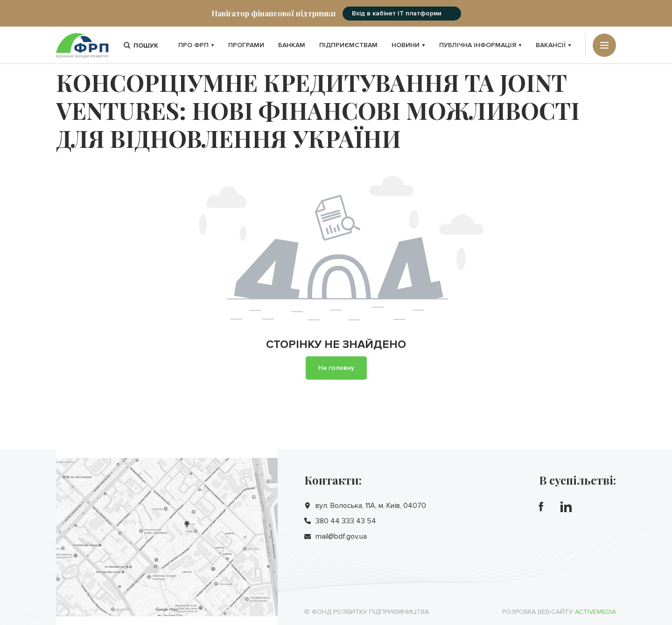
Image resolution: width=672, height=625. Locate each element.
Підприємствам (348, 45)
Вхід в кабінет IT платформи (397, 13)
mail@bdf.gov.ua (341, 536)
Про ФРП (196, 45)
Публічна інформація (480, 45)
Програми (246, 45)
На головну (336, 368)
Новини (408, 45)
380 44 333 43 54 (346, 521)
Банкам (292, 45)
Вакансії (553, 45)
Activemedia (595, 612)
